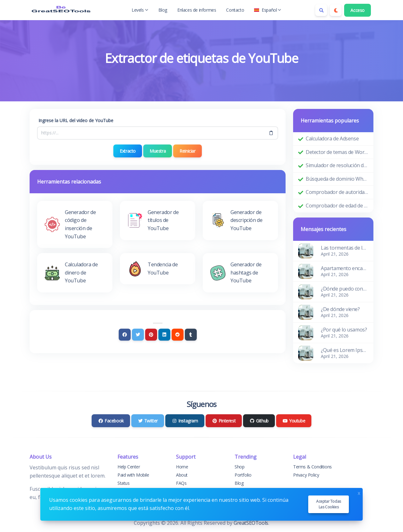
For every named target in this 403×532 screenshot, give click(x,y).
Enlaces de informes (197, 10)
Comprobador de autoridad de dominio (337, 192)
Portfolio (243, 475)
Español (268, 10)
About (182, 475)
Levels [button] (140, 10)
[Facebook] (125, 335)
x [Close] (359, 492)
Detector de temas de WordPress (337, 152)
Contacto (235, 10)
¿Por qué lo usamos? (344, 330)
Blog (163, 10)
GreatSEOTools (251, 523)
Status (124, 483)
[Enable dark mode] (336, 10)
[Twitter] (138, 335)
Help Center (129, 467)
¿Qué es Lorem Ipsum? (345, 350)
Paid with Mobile (133, 475)
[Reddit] (178, 335)
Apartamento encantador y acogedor (345, 268)
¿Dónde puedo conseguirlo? (345, 289)
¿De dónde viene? (340, 309)
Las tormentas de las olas (345, 248)
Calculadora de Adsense (332, 139)
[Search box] (321, 10)
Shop (239, 467)
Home (182, 467)
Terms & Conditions (312, 467)
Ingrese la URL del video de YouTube (76, 120)
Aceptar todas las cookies (329, 504)
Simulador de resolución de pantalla (337, 165)
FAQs (181, 483)
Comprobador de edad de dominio (337, 206)
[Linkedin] (164, 335)
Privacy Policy (306, 475)
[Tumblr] (191, 335)
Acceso (358, 10)
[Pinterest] (151, 335)
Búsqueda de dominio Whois (337, 179)
